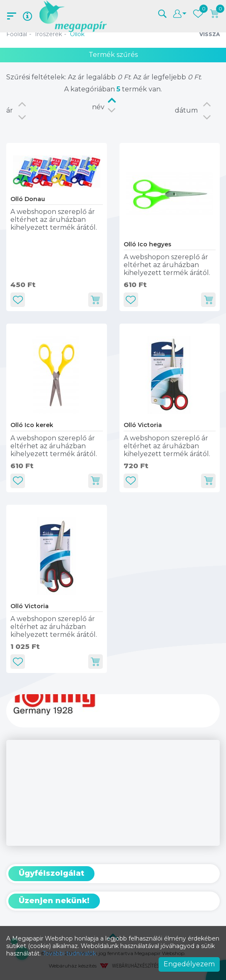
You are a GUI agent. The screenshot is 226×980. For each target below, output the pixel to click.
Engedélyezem (189, 964)
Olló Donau (28, 199)
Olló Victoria (143, 425)
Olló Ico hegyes (148, 244)
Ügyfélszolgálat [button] (51, 873)
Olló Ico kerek (32, 425)
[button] (162, 13)
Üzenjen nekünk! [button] (54, 901)
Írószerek (48, 34)
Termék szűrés (113, 55)
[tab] (113, 874)
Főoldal (17, 34)
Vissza (210, 34)
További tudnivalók (69, 953)
